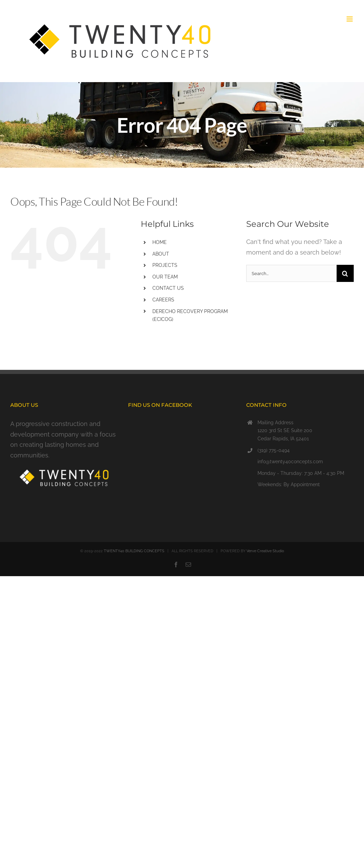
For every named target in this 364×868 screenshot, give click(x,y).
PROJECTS (165, 265)
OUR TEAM (165, 277)
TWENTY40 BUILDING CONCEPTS (134, 551)
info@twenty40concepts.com (290, 462)
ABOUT (161, 254)
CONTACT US (168, 288)
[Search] (345, 273)
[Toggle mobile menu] (350, 19)
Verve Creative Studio (265, 551)
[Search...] (291, 273)
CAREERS (163, 300)
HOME (160, 242)
